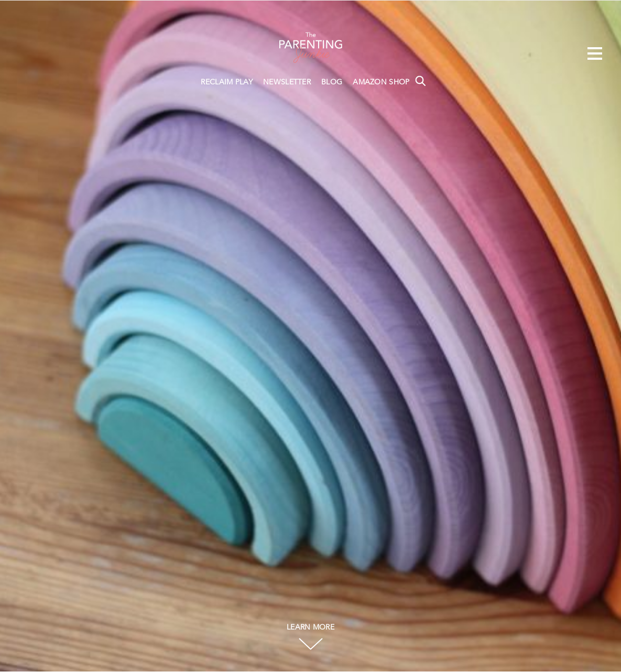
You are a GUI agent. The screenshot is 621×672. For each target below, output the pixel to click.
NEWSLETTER (287, 82)
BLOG (332, 82)
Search (420, 81)
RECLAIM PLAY (227, 82)
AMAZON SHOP (381, 82)
